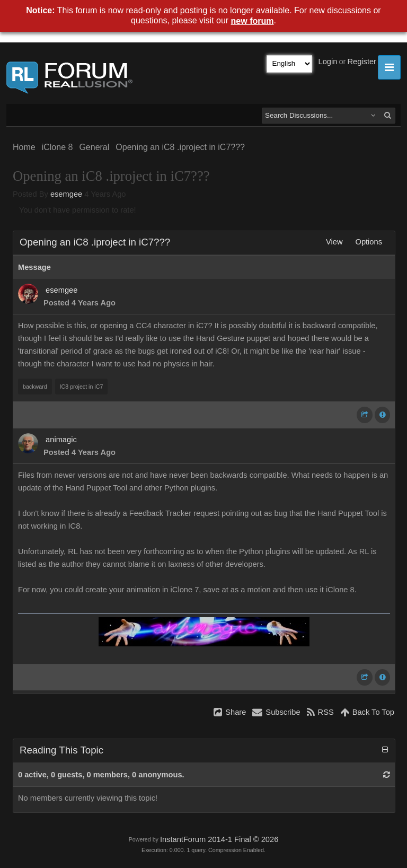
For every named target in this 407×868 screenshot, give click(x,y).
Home (24, 147)
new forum (253, 21)
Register (362, 62)
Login (328, 62)
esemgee (66, 194)
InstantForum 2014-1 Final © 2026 (219, 839)
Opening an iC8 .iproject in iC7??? (180, 147)
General (94, 147)
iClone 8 (57, 147)
